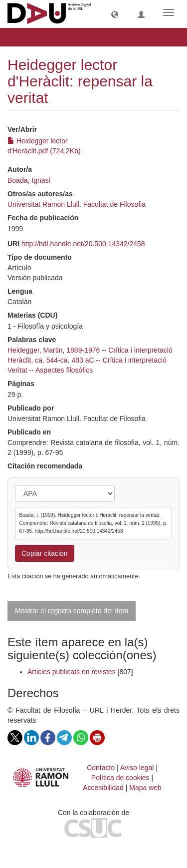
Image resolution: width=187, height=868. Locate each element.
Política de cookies (120, 778)
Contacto (101, 768)
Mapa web (145, 788)
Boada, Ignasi (29, 180)
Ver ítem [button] (31, 37)
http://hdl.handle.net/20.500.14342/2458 (83, 244)
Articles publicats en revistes (72, 672)
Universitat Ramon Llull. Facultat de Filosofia (77, 204)
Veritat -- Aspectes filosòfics (50, 370)
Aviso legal (137, 768)
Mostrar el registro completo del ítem (72, 611)
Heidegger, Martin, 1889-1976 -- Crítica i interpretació (90, 350)
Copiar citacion (45, 553)
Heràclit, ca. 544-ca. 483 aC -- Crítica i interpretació (87, 360)
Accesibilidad (103, 788)
